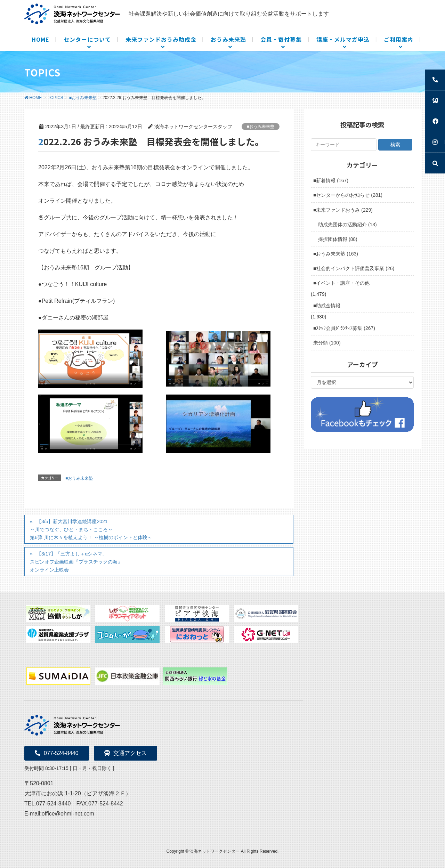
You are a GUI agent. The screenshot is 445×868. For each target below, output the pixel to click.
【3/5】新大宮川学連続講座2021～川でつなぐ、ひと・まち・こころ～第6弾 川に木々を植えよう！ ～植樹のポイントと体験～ (91, 529)
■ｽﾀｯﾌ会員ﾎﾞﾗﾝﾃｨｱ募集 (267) (344, 328)
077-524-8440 (57, 753)
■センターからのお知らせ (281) (348, 195)
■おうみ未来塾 (261, 127)
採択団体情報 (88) (338, 239)
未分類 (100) (327, 343)
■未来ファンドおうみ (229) (343, 210)
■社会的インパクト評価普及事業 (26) (354, 268)
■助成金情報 (327, 306)
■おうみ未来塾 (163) (336, 254)
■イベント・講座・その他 (341, 283)
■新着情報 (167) (331, 180)
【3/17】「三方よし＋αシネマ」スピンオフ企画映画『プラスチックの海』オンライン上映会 (76, 562)
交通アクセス (126, 753)
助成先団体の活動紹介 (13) (347, 225)
